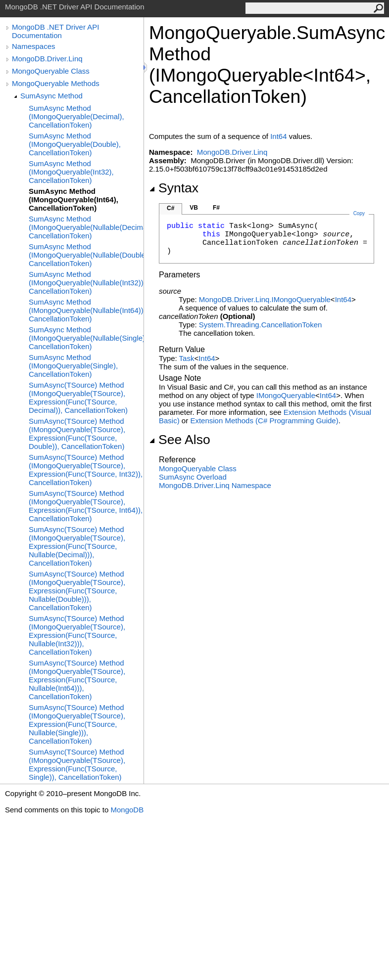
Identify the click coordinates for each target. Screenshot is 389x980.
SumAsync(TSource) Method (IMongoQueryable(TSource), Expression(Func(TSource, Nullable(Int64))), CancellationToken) (77, 680)
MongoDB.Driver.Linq (47, 59)
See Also (180, 440)
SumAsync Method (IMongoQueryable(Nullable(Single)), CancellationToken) (86, 338)
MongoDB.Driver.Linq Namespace (215, 485)
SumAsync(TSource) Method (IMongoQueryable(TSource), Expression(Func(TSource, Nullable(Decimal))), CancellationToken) (77, 546)
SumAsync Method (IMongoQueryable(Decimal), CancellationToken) (76, 116)
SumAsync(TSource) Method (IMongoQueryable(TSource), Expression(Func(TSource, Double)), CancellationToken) (77, 434)
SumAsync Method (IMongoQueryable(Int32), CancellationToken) (71, 172)
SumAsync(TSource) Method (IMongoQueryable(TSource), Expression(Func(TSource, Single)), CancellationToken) (77, 764)
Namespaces (34, 46)
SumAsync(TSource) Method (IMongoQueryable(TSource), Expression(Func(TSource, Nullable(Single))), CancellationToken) (77, 724)
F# (216, 208)
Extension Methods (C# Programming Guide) (264, 421)
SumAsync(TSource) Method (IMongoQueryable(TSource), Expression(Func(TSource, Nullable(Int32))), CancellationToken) (77, 635)
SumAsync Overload (193, 477)
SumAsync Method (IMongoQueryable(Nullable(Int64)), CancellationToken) (86, 310)
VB (194, 208)
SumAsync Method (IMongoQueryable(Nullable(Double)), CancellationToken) (86, 255)
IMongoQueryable (286, 395)
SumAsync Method (51, 96)
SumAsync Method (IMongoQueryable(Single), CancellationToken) (73, 366)
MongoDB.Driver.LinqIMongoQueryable (265, 299)
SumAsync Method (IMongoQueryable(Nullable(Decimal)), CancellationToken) (86, 227)
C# (170, 208)
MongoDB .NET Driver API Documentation (55, 31)
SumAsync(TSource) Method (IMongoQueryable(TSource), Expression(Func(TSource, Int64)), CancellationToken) (86, 506)
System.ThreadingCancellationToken (260, 325)
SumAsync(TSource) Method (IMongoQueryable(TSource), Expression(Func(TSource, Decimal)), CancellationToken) (78, 398)
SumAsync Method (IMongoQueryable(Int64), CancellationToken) (73, 200)
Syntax (174, 188)
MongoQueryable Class (51, 71)
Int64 (278, 136)
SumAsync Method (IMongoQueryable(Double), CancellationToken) (75, 144)
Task (187, 358)
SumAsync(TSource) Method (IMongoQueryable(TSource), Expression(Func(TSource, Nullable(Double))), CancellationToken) (77, 591)
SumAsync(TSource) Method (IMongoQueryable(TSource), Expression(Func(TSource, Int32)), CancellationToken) (86, 470)
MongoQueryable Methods (56, 83)
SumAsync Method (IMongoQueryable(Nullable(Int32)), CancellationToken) (86, 283)
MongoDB (127, 810)
